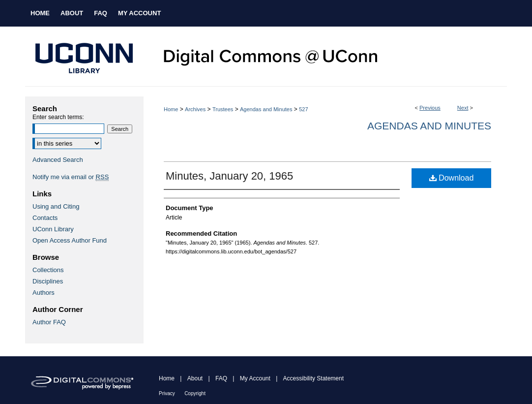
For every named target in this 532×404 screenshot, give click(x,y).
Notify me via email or (71, 177)
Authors (44, 293)
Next (463, 108)
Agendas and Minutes (266, 109)
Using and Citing (56, 206)
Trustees (223, 109)
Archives (195, 109)
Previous (430, 108)
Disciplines (48, 281)
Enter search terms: (58, 117)
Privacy (167, 393)
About (195, 378)
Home (171, 109)
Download (452, 178)
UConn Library (53, 229)
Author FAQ (49, 322)
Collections (48, 270)
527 (303, 109)
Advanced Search (58, 160)
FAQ (221, 378)
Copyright (195, 393)
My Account (255, 378)
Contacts (45, 218)
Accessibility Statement (313, 378)
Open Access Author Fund (70, 240)
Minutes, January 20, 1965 (229, 176)
